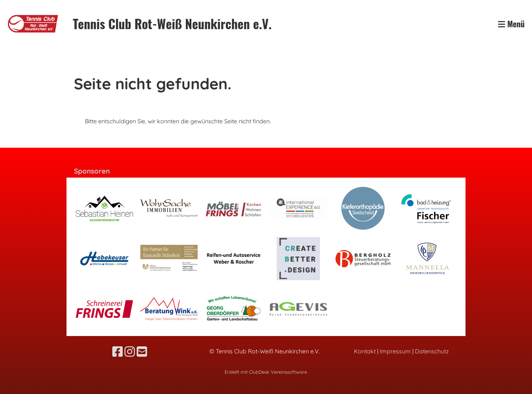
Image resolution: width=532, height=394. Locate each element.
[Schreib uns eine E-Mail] (142, 352)
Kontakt (365, 351)
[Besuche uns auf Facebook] (117, 352)
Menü (511, 24)
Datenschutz (432, 351)
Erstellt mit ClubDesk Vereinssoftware (266, 372)
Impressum (395, 351)
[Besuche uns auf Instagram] (130, 352)
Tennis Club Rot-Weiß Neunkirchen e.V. (172, 24)
